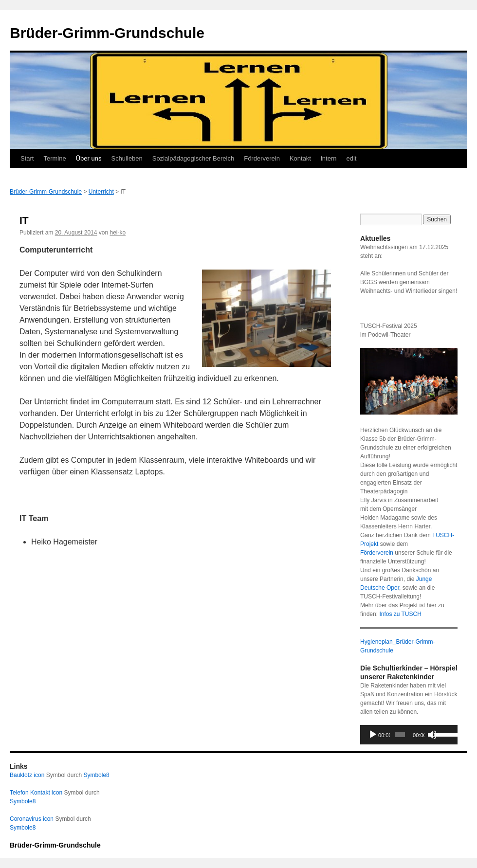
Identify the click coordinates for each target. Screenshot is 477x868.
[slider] (400, 735)
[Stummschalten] (432, 735)
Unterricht (101, 192)
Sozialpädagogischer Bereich (193, 158)
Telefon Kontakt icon (36, 793)
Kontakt (300, 158)
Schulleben (127, 158)
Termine (55, 158)
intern (329, 158)
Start (27, 158)
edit (352, 158)
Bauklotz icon (27, 775)
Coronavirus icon (32, 819)
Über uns (89, 158)
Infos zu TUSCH (400, 614)
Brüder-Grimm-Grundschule (107, 33)
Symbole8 (96, 775)
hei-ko (118, 233)
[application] (409, 735)
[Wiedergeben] (373, 735)
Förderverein (262, 158)
